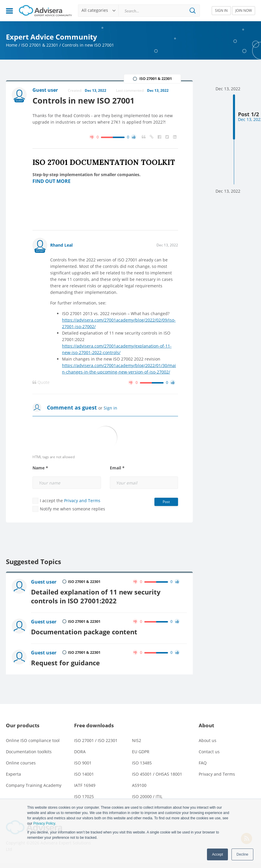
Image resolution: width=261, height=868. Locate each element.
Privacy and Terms (82, 501)
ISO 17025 (84, 796)
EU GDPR (141, 752)
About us (208, 740)
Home (12, 45)
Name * (40, 468)
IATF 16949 (85, 785)
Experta (13, 774)
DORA (80, 752)
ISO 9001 (83, 763)
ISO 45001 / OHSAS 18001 (157, 774)
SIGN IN (221, 10)
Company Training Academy (34, 785)
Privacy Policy (44, 823)
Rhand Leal (61, 245)
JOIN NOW (244, 10)
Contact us (209, 752)
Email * (117, 468)
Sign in (110, 408)
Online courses (21, 763)
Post (166, 502)
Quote (41, 382)
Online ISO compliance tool (33, 740)
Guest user (44, 582)
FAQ (203, 763)
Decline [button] (242, 854)
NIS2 (137, 740)
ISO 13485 (142, 763)
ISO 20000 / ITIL (147, 796)
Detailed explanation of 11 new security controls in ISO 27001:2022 (96, 596)
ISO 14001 (84, 774)
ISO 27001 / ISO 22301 (96, 740)
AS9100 (139, 785)
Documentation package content (84, 632)
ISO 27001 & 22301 (40, 45)
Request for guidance (65, 663)
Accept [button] (217, 854)
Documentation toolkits (29, 752)
